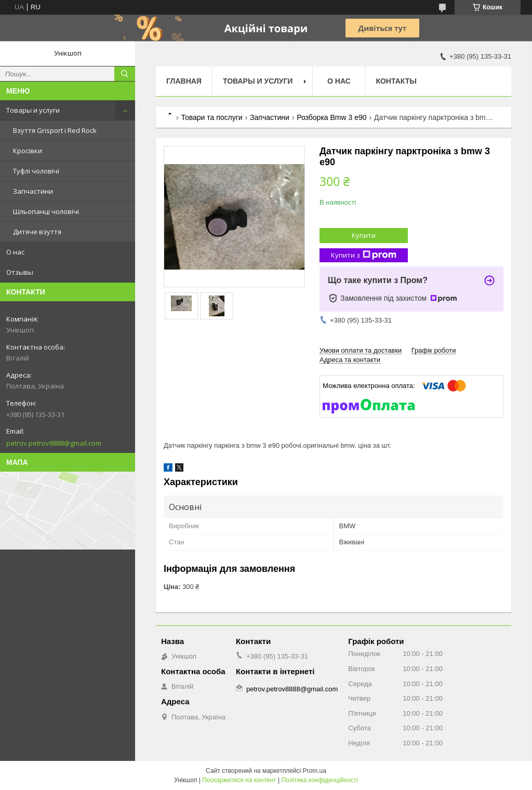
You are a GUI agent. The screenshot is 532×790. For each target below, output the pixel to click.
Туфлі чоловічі (36, 171)
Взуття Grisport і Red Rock (55, 130)
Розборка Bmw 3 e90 (331, 117)
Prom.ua (315, 771)
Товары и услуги (33, 110)
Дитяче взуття (37, 232)
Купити (364, 235)
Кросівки (28, 151)
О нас (15, 252)
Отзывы (20, 272)
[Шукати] (125, 74)
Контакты (396, 81)
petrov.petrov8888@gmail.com (54, 443)
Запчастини (33, 191)
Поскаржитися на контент (239, 780)
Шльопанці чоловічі (46, 211)
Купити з (364, 255)
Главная (184, 81)
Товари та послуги (211, 117)
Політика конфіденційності (320, 780)
